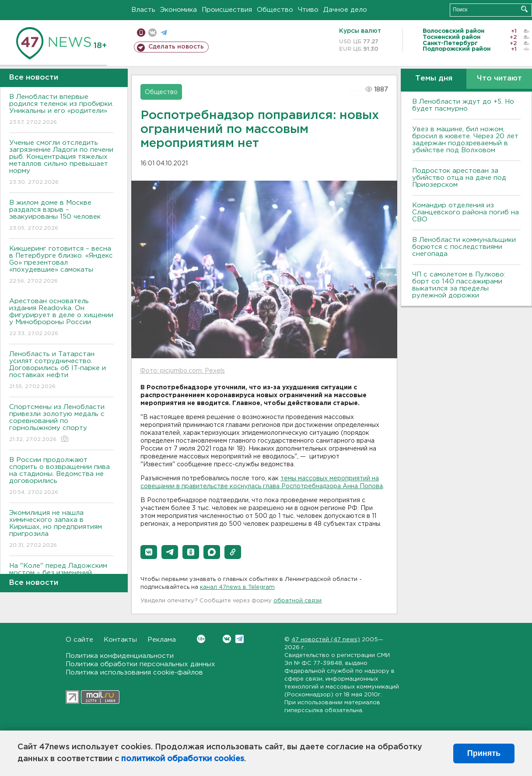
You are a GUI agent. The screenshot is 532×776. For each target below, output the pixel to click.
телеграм (164, 33)
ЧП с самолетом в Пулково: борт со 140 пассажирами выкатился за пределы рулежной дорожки (459, 285)
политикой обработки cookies (183, 759)
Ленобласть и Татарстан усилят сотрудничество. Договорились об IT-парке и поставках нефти (61, 371)
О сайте (79, 640)
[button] (149, 552)
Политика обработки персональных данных (140, 664)
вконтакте (152, 33)
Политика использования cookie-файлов (134, 673)
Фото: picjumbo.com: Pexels (182, 371)
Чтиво (308, 10)
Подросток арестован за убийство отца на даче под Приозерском (459, 178)
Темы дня (434, 79)
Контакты (120, 640)
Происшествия (227, 10)
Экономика (178, 10)
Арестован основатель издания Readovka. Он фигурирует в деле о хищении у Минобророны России (61, 318)
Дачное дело (345, 10)
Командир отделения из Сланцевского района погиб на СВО (465, 212)
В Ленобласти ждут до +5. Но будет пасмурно (463, 105)
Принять (484, 753)
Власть (143, 10)
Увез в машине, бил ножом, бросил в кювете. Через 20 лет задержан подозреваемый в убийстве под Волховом (465, 140)
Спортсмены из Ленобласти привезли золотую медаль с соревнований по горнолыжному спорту (61, 424)
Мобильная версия (141, 33)
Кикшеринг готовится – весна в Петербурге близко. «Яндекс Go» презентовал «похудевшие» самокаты (61, 265)
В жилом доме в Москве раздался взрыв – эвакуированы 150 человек (61, 216)
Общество (275, 10)
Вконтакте (201, 639)
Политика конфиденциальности (120, 656)
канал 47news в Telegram (237, 587)
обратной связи (297, 601)
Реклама (162, 640)
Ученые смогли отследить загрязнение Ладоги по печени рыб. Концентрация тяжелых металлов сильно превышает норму (61, 163)
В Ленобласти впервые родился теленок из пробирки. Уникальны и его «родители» (61, 110)
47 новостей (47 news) (326, 640)
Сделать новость (176, 47)
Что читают (499, 79)
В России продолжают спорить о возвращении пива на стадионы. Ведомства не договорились (61, 477)
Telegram (240, 639)
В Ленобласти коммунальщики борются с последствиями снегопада (464, 247)
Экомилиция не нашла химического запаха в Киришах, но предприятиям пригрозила (61, 530)
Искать (524, 9)
